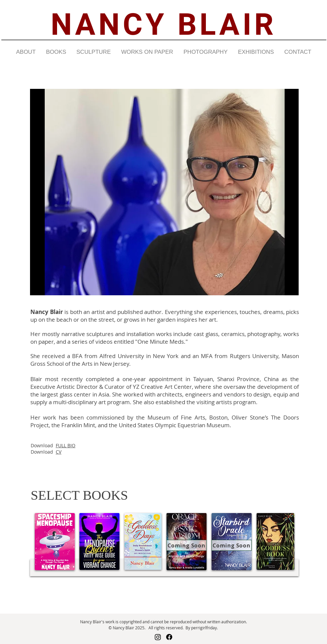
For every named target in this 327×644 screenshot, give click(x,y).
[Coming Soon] (187, 545)
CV (59, 452)
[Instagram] (158, 637)
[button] (26, 52)
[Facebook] (169, 637)
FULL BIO (66, 445)
